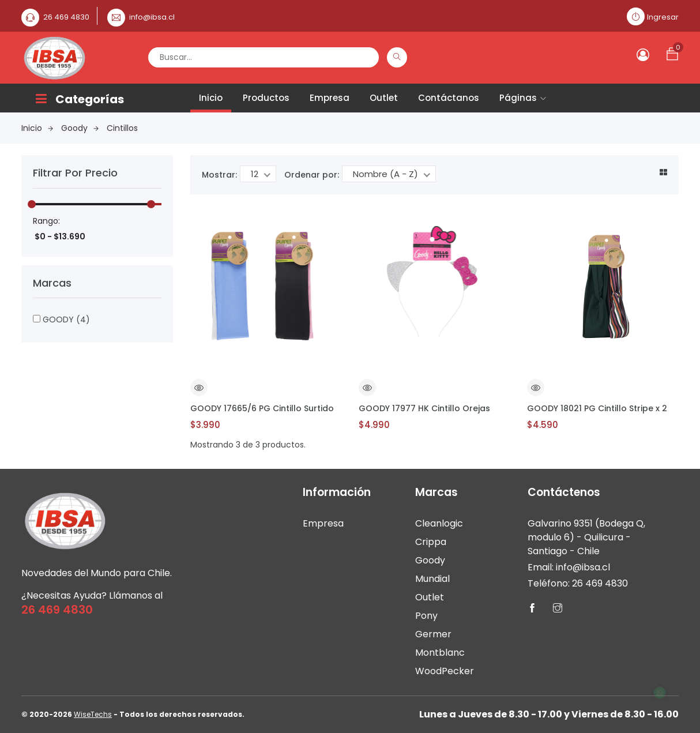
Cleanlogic (439, 523)
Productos (266, 98)
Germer (433, 634)
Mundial (432, 579)
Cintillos (122, 128)
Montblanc (440, 653)
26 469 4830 (66, 17)
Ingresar (663, 17)
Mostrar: (219, 175)
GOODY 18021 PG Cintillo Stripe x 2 (597, 408)
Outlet (384, 98)
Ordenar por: (312, 175)
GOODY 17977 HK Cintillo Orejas (424, 408)
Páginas (523, 98)
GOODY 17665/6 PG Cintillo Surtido (262, 408)
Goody (80, 128)
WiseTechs (93, 714)
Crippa (431, 542)
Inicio (211, 98)
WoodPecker (445, 671)
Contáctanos (449, 98)
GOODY (61, 319)
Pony (426, 616)
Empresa (330, 98)
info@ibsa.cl (152, 17)
